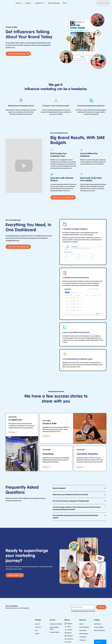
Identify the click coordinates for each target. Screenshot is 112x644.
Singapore (70, 624)
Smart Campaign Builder (54, 628)
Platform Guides (84, 634)
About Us (38, 624)
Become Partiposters (100, 630)
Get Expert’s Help (103, 3)
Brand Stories (83, 630)
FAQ (36, 630)
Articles (81, 624)
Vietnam (69, 642)
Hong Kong (70, 639)
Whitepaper (82, 640)
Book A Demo (98, 624)
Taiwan (69, 627)
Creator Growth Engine (56, 624)
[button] (19, 3)
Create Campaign (99, 627)
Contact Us (38, 627)
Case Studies (83, 637)
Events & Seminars (84, 627)
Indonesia (69, 630)
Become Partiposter (54, 3)
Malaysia (69, 633)
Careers (37, 634)
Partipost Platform (55, 632)
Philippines (70, 636)
